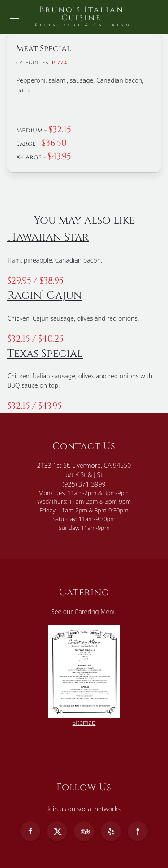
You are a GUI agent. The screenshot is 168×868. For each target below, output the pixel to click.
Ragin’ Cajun (45, 295)
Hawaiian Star (48, 237)
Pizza (60, 63)
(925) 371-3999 (84, 484)
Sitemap (84, 722)
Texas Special (45, 354)
